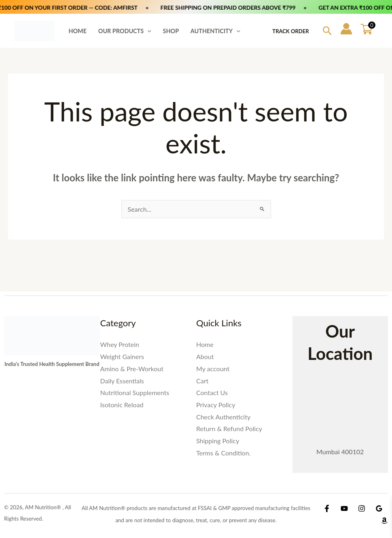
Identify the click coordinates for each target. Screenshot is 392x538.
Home (205, 344)
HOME (77, 31)
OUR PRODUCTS (125, 31)
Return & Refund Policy (229, 428)
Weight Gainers (122, 356)
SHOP (171, 31)
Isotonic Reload (122, 405)
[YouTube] (344, 508)
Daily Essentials (122, 381)
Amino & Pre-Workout (132, 369)
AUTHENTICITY (215, 31)
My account (213, 369)
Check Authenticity (223, 417)
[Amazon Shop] (384, 521)
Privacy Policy (216, 405)
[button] (147, 31)
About (205, 356)
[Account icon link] (346, 29)
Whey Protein (120, 344)
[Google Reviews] (379, 508)
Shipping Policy (218, 441)
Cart (202, 381)
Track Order (290, 31)
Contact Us (212, 392)
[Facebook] (327, 508)
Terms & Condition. (223, 453)
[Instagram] (362, 508)
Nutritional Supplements (135, 392)
